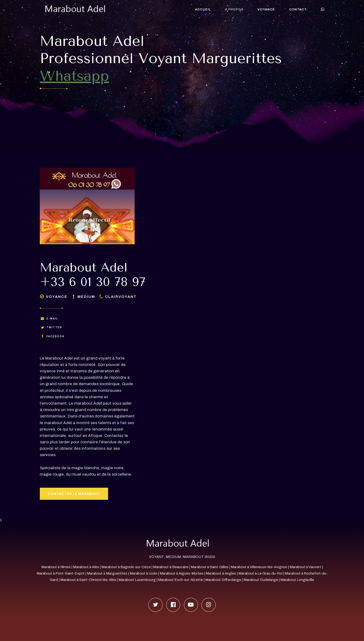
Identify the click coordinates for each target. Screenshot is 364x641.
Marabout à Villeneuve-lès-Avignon (259, 567)
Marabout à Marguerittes (107, 573)
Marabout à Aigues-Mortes (182, 573)
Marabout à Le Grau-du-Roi (260, 573)
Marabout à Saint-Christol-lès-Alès (88, 580)
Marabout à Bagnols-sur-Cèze (126, 567)
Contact (298, 9)
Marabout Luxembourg (137, 580)
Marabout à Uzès (143, 573)
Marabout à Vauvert (305, 567)
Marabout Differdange (223, 580)
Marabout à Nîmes (56, 567)
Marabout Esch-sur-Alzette (180, 580)
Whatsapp (74, 76)
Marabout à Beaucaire (171, 567)
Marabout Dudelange (261, 580)
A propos (234, 9)
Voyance (266, 9)
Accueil (203, 9)
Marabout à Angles (221, 573)
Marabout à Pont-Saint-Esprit (61, 573)
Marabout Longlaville (297, 580)
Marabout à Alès (86, 567)
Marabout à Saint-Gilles (210, 567)
